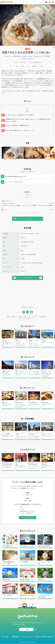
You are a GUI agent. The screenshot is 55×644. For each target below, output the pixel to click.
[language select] (46, 2)
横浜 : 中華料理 (42, 317)
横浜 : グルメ (35, 317)
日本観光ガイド (14, 317)
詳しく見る (51, 203)
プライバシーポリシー (27, 637)
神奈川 (25, 317)
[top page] (8, 317)
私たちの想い (6, 637)
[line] (31, 312)
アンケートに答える (27, 518)
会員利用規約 (15, 637)
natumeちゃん (8, 201)
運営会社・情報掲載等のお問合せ (44, 637)
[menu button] (53, 2)
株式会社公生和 (38, 62)
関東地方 (20, 317)
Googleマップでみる (27, 307)
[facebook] (24, 312)
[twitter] (27, 312)
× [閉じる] (32, 642)
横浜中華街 (31, 71)
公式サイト (23, 271)
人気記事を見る (26, 642)
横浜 (30, 317)
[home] (7, 2)
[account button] (50, 2)
